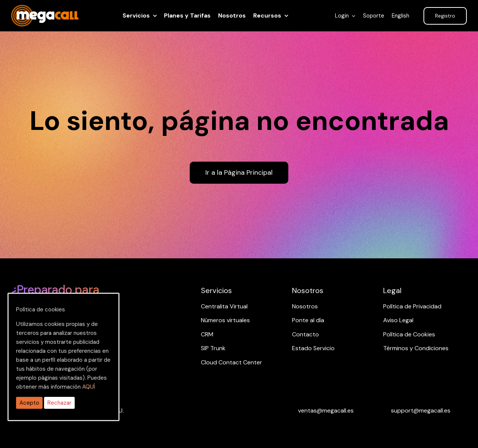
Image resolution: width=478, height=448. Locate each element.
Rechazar (59, 403)
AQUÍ (89, 387)
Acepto (29, 403)
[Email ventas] (326, 410)
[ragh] (45, 9)
